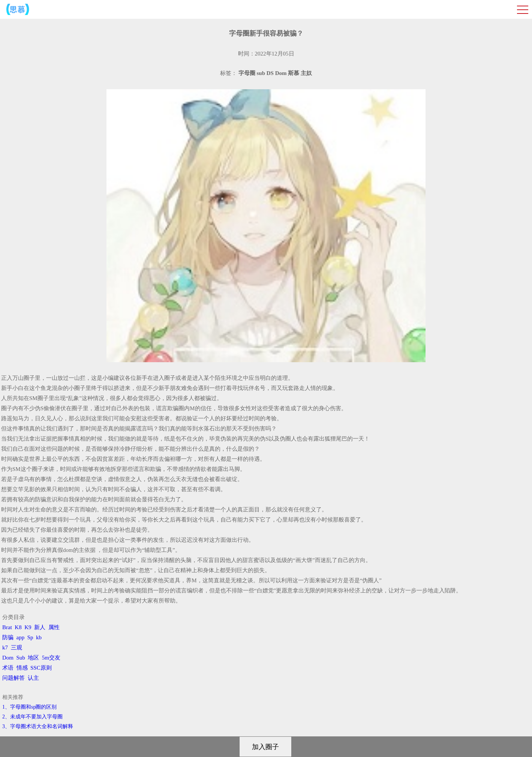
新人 (40, 627)
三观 (16, 648)
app (21, 637)
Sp (30, 637)
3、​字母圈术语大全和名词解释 (38, 726)
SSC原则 (41, 668)
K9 (28, 627)
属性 (54, 627)
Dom (8, 658)
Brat (7, 627)
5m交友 (51, 658)
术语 (8, 668)
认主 (33, 678)
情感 (22, 668)
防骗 (8, 637)
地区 (33, 658)
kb (39, 637)
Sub (21, 658)
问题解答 (13, 678)
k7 (5, 648)
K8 (18, 627)
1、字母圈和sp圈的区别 (29, 707)
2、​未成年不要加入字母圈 (32, 717)
